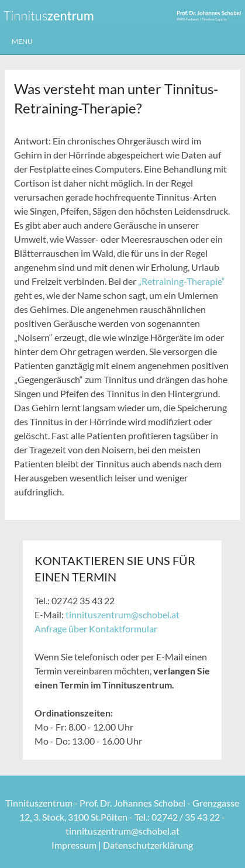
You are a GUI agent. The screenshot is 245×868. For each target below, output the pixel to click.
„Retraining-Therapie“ (182, 281)
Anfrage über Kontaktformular (96, 628)
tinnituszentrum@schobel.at (123, 614)
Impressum (74, 845)
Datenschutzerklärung (148, 845)
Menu (22, 41)
